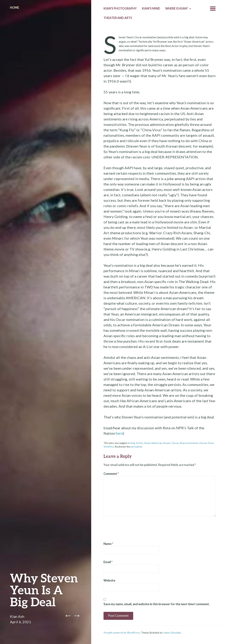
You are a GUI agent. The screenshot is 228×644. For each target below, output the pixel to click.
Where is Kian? (177, 8)
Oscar (175, 443)
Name (108, 544)
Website (109, 580)
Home (14, 8)
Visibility (109, 447)
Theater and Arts (118, 18)
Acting (131, 443)
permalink (136, 447)
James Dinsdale (172, 633)
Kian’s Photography (120, 8)
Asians (167, 443)
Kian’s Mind (151, 8)
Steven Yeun (206, 443)
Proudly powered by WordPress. (122, 633)
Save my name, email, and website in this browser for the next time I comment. (157, 604)
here (119, 433)
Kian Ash (17, 616)
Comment (111, 474)
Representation (189, 443)
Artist (140, 443)
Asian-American (153, 443)
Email (108, 562)
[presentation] (131, 529)
